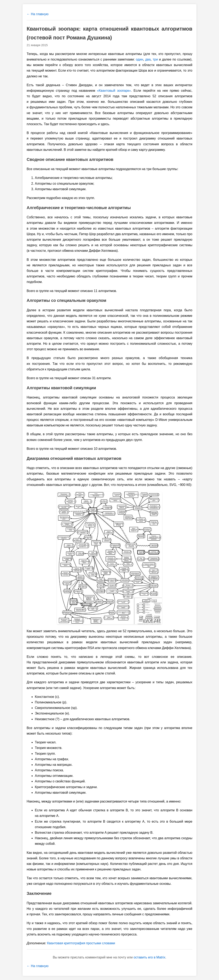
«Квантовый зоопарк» (114, 91)
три (155, 59)
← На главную (38, 14)
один (139, 59)
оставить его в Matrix (149, 957)
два (148, 59)
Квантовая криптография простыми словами (81, 943)
